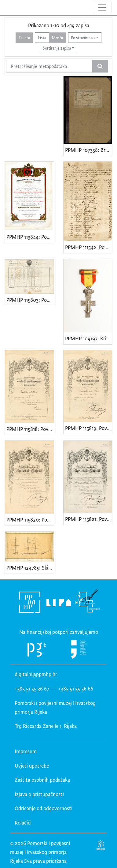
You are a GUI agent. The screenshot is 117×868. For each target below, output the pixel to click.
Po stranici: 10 (83, 37)
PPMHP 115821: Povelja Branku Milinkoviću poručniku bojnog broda (89, 519)
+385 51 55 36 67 (32, 688)
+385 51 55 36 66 (76, 688)
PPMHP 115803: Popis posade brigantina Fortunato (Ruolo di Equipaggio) (30, 300)
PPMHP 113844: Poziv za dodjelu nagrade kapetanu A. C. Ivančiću (30, 237)
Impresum (26, 751)
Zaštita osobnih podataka (42, 780)
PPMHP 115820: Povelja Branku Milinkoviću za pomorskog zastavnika (30, 520)
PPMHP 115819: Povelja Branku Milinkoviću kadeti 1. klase (89, 428)
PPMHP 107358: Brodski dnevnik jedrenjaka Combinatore (89, 150)
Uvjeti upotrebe (32, 766)
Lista (42, 37)
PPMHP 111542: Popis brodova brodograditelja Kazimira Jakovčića (89, 247)
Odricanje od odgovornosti (44, 808)
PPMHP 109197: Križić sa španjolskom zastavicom (89, 338)
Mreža (57, 37)
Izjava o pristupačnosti (39, 794)
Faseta (24, 37)
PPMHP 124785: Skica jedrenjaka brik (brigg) (30, 568)
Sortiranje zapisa (57, 48)
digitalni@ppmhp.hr (36, 674)
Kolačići (23, 823)
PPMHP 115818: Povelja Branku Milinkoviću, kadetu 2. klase (30, 429)
